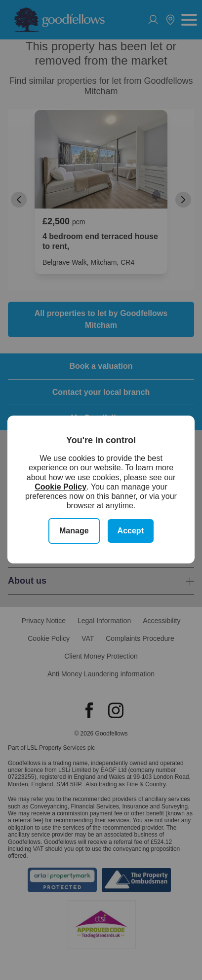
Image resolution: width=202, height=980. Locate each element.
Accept (131, 531)
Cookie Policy (61, 487)
